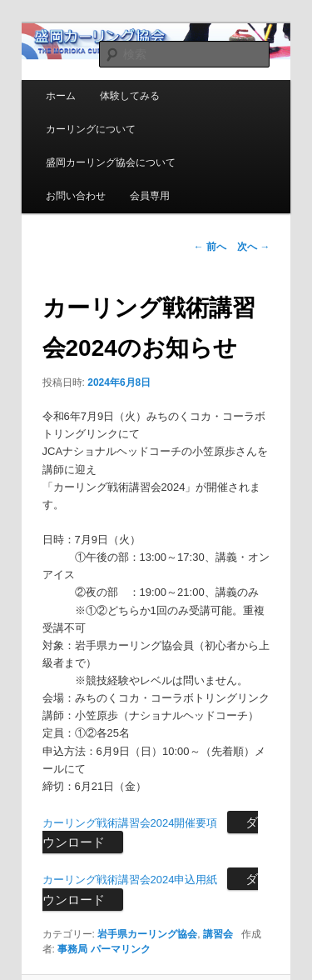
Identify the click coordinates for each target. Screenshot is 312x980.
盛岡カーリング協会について (111, 162)
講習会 (218, 934)
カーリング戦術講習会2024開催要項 (130, 823)
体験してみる (130, 96)
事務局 (72, 949)
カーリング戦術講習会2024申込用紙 (130, 880)
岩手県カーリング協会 (147, 934)
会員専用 (150, 196)
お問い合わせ (76, 196)
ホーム (61, 96)
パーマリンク (121, 949)
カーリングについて (91, 129)
